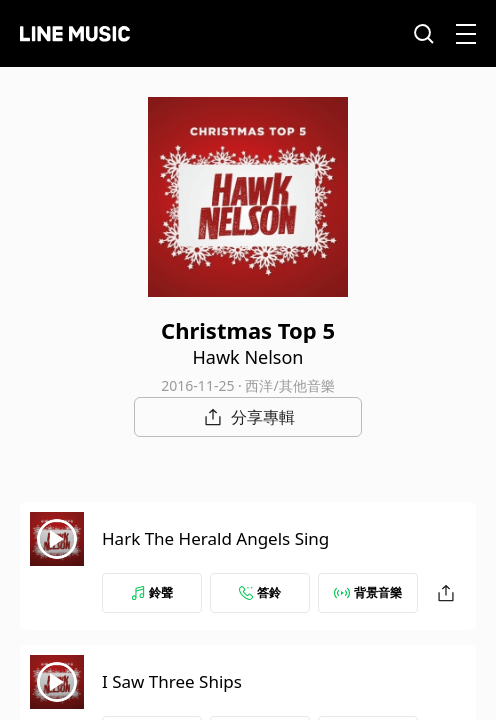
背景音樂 (368, 592)
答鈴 (260, 592)
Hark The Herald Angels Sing (215, 538)
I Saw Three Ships (172, 681)
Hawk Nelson (248, 357)
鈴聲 (152, 592)
